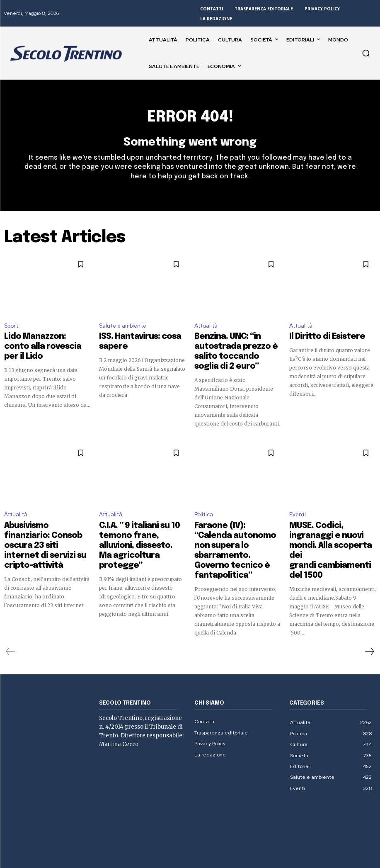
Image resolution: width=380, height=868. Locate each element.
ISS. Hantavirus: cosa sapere (140, 340)
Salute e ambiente (123, 330)
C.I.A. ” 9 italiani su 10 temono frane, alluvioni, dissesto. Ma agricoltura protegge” (142, 519)
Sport (11, 330)
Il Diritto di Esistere (317, 340)
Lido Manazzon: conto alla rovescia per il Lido (43, 344)
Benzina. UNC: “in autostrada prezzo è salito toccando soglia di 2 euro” (237, 348)
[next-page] (369, 608)
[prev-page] (11, 608)
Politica (204, 501)
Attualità (206, 330)
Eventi (298, 501)
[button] (366, 53)
